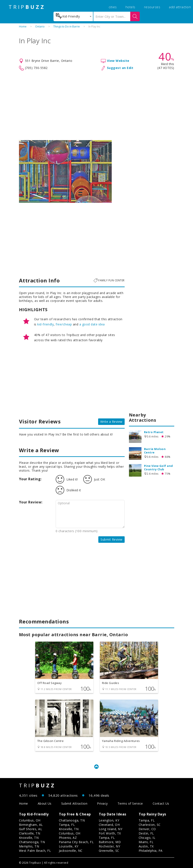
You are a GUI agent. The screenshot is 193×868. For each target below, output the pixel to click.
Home (23, 26)
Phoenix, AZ (68, 838)
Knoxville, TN (29, 838)
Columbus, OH (30, 820)
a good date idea (92, 324)
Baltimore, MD (110, 842)
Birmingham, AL (31, 825)
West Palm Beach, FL (35, 851)
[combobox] (73, 16)
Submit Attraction (74, 803)
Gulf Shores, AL (31, 829)
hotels (130, 7)
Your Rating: (30, 479)
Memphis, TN (29, 846)
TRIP (27, 7)
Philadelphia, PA (151, 851)
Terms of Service (130, 803)
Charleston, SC (150, 825)
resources (152, 7)
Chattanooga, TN (32, 842)
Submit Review (111, 539)
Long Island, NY (111, 829)
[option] (65, 171)
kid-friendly (46, 324)
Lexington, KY (109, 820)
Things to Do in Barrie (67, 26)
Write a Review (111, 422)
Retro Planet (154, 432)
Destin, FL (146, 833)
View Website (118, 61)
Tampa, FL (67, 825)
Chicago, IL (147, 838)
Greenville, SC (109, 851)
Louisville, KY (69, 846)
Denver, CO (147, 829)
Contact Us (161, 803)
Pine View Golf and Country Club (158, 468)
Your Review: (31, 502)
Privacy (102, 803)
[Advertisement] (97, 106)
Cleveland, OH (109, 825)
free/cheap (64, 324)
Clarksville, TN (30, 833)
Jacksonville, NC (71, 851)
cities (113, 7)
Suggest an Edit (120, 68)
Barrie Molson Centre (155, 451)
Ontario (40, 26)
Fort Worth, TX (110, 833)
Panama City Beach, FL (76, 842)
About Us (45, 803)
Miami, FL (146, 842)
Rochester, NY (110, 846)
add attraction (180, 7)
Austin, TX (146, 846)
